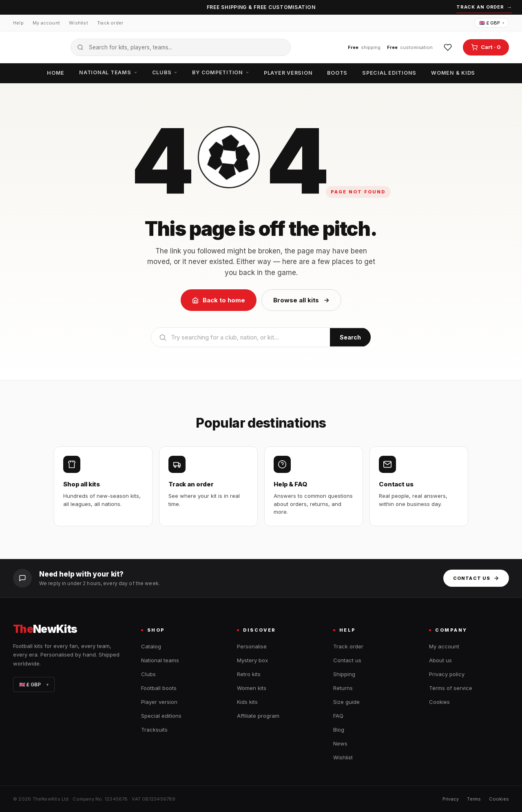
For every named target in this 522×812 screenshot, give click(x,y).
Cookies (439, 702)
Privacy (451, 799)
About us (440, 660)
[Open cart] (486, 47)
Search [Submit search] (350, 337)
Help (18, 23)
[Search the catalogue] (181, 47)
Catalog (151, 646)
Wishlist (79, 23)
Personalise (252, 646)
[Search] (241, 337)
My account (46, 23)
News (340, 743)
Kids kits (247, 702)
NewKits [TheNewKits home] (45, 629)
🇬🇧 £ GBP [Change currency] (492, 23)
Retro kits (249, 674)
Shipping (344, 674)
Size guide (346, 702)
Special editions (389, 73)
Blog (339, 730)
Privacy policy (447, 674)
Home (56, 73)
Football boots (159, 688)
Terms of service (451, 688)
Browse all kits (301, 300)
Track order (110, 23)
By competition (221, 72)
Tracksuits (154, 730)
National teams (108, 72)
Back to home (219, 300)
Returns (343, 688)
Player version (288, 73)
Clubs (165, 72)
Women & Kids (453, 73)
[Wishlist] (448, 47)
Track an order (484, 7)
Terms (474, 799)
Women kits (252, 688)
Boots (337, 73)
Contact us (476, 578)
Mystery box (252, 660)
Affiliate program (258, 716)
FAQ (338, 716)
